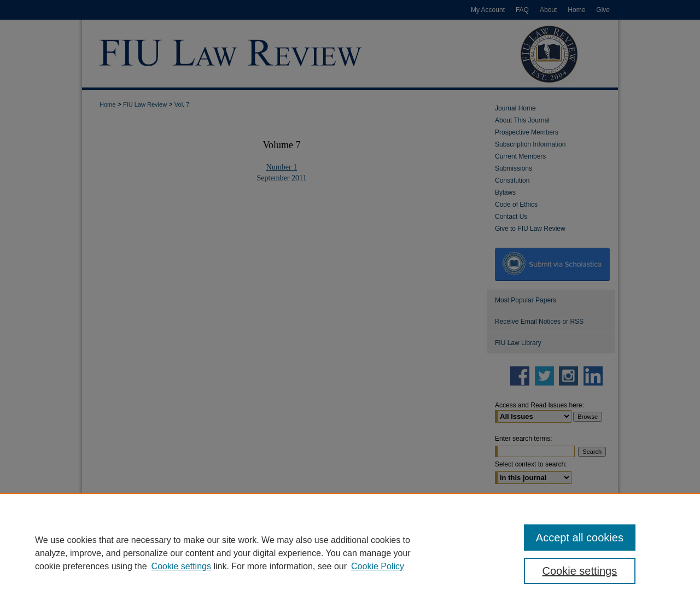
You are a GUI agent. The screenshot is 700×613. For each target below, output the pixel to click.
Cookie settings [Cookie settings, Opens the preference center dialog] (580, 571)
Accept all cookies (580, 538)
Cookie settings (181, 566)
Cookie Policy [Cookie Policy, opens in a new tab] (378, 566)
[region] (350, 553)
